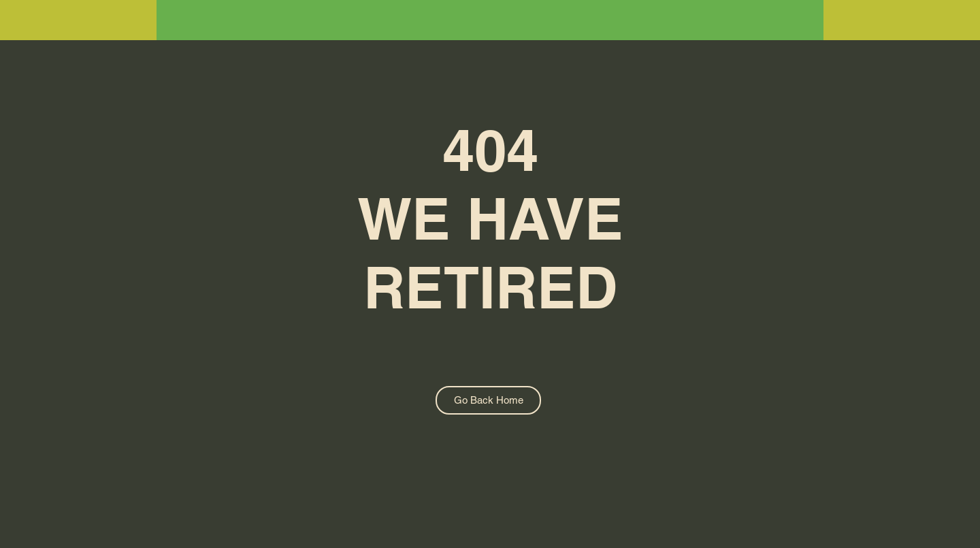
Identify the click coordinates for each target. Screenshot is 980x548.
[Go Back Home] (488, 400)
